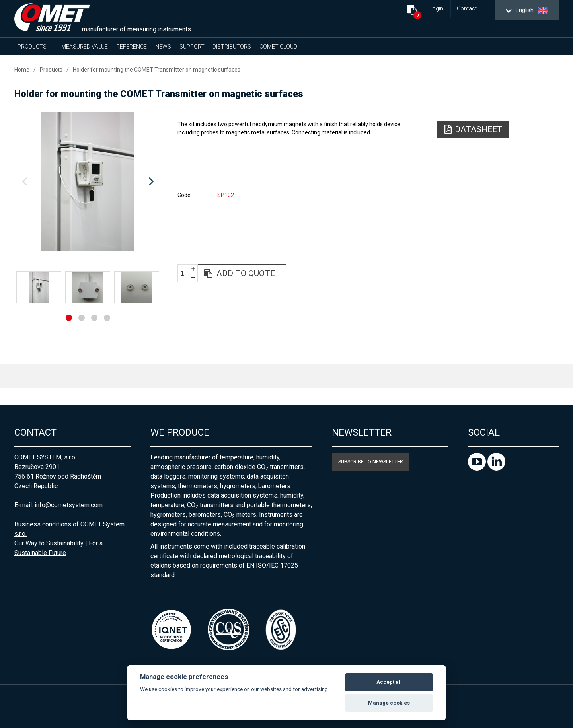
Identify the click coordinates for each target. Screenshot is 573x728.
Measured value (85, 47)
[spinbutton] (185, 273)
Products (32, 47)
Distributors (232, 47)
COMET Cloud (278, 47)
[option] (88, 182)
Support (192, 47)
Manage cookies (389, 703)
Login (436, 9)
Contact (467, 9)
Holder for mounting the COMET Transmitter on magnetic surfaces (157, 70)
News (163, 47)
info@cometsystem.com (69, 505)
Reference (132, 47)
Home (22, 70)
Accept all (389, 682)
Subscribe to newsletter (371, 462)
